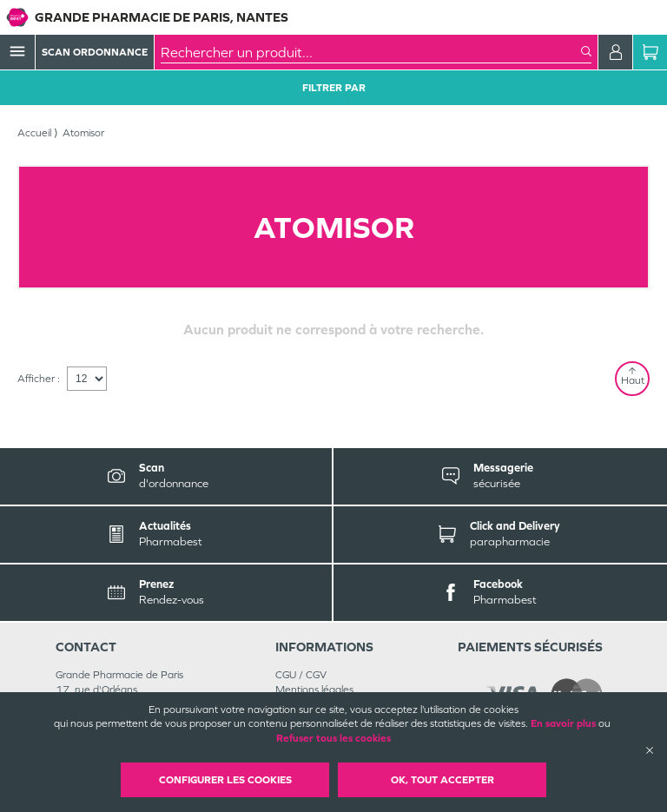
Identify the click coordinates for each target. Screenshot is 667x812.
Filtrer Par (334, 88)
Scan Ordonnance (95, 52)
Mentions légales (314, 690)
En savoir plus (563, 723)
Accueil (34, 133)
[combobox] (371, 52)
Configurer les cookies (225, 780)
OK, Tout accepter (442, 780)
